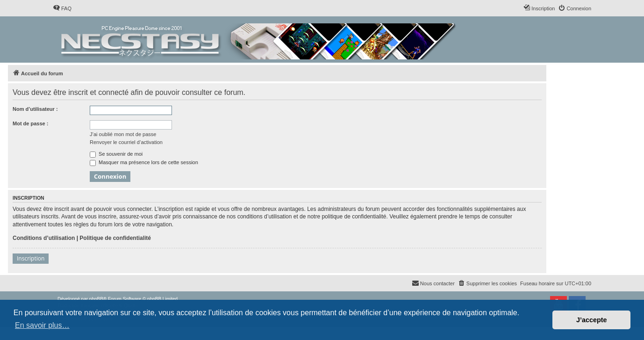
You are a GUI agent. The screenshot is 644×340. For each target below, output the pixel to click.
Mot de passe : (30, 123)
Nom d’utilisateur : (35, 109)
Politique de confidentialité (115, 238)
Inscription (31, 258)
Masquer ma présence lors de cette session (144, 162)
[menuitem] (62, 8)
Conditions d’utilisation (44, 238)
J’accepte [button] (592, 320)
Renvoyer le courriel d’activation (126, 142)
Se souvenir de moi (116, 154)
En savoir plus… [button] (42, 325)
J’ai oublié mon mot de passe (123, 134)
